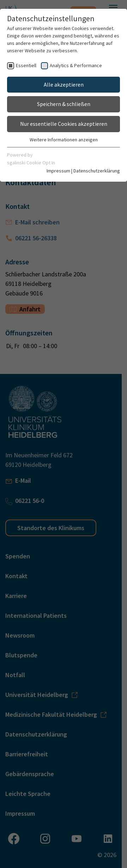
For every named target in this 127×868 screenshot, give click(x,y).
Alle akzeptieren (64, 84)
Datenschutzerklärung (97, 171)
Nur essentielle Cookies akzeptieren (64, 124)
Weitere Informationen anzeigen (64, 140)
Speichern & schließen (64, 104)
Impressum (58, 171)
